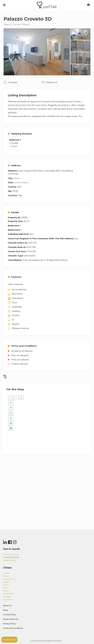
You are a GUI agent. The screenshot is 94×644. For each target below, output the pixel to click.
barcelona (8, 599)
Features (15, 277)
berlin (6, 591)
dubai (6, 576)
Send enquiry (9, 640)
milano (6, 585)
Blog (5, 610)
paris (5, 588)
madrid (6, 582)
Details (13, 212)
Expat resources (11, 619)
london (7, 573)
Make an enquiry (11, 554)
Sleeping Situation (20, 134)
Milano (17, 178)
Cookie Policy (10, 615)
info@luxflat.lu (10, 560)
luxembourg (9, 579)
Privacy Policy (9, 624)
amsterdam (9, 594)
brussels (7, 596)
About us (7, 605)
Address (14, 165)
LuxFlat (49, 7)
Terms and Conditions (22, 346)
